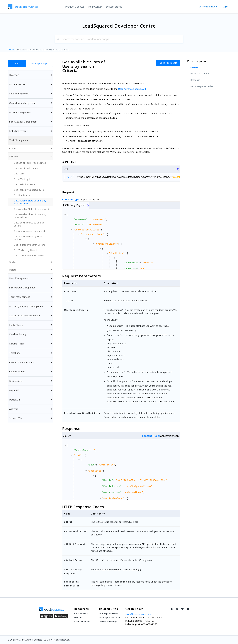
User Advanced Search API (132, 89)
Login (225, 7)
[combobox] (119, 39)
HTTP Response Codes (202, 86)
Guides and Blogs (108, 621)
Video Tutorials (82, 621)
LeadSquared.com (108, 613)
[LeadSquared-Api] (23, 7)
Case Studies (81, 613)
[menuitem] (75, 7)
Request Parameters (200, 74)
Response (195, 80)
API (17, 63)
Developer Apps (39, 63)
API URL (194, 67)
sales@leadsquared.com (138, 614)
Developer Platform (109, 617)
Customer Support (208, 7)
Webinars (79, 617)
